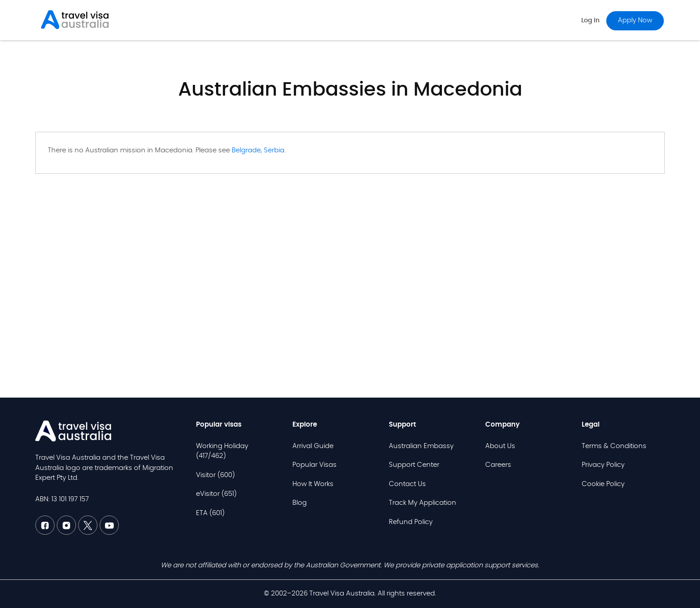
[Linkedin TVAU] (67, 533)
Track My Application (423, 503)
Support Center (414, 465)
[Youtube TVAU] (109, 533)
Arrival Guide (313, 446)
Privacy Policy (603, 465)
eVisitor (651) (216, 494)
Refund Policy (411, 522)
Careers (498, 465)
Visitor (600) (215, 475)
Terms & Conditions (614, 446)
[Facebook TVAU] (46, 533)
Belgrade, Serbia (258, 150)
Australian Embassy (421, 446)
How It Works (313, 484)
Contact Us (407, 484)
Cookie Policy (603, 484)
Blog (300, 503)
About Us (500, 446)
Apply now (635, 20)
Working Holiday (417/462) (222, 451)
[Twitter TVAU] (89, 533)
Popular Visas (315, 465)
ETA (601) (210, 513)
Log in (590, 21)
